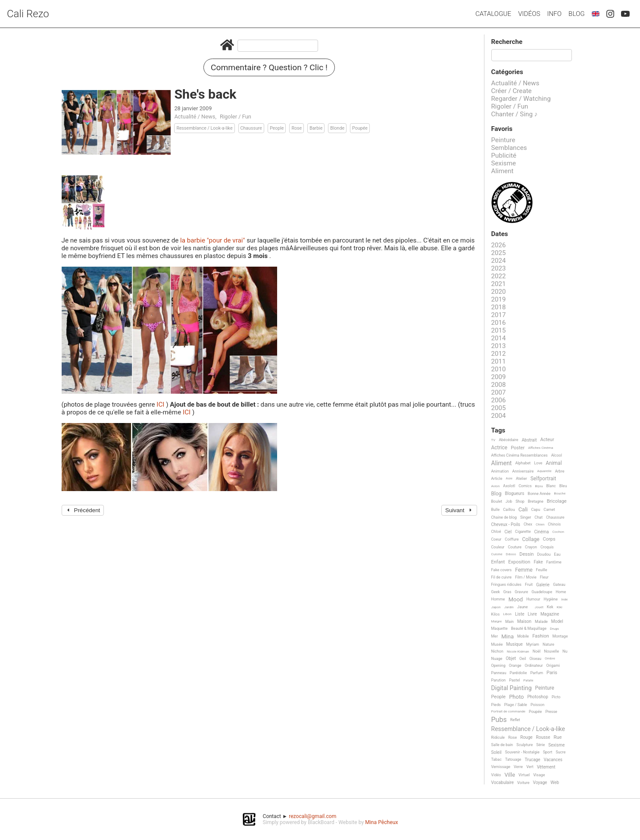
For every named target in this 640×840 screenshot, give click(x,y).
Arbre (560, 471)
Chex (528, 524)
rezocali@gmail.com (312, 816)
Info (554, 14)
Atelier (521, 479)
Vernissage (501, 767)
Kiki (560, 607)
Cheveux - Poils (506, 524)
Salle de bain (502, 745)
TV (493, 440)
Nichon (497, 651)
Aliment (503, 171)
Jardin (509, 607)
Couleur (498, 547)
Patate (528, 680)
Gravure (521, 592)
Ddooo (511, 554)
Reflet (515, 720)
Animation (500, 471)
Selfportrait (543, 479)
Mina (507, 637)
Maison (524, 621)
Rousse (543, 737)
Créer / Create (512, 91)
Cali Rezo (28, 14)
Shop (520, 501)
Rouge (526, 737)
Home (561, 592)
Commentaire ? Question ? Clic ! (269, 67)
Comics (525, 486)
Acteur (547, 440)
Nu (565, 651)
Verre (518, 767)
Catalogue (493, 14)
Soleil (496, 752)
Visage (539, 775)
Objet (511, 658)
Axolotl (509, 486)
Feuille (542, 570)
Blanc (551, 486)
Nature (548, 644)
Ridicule (498, 737)
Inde (564, 599)
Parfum (537, 673)
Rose (297, 128)
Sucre (560, 752)
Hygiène (551, 599)
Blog (577, 14)
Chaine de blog (504, 517)
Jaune (523, 607)
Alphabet (523, 463)
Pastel (514, 680)
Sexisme (504, 163)
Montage (560, 636)
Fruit (529, 585)
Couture (515, 547)
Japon (496, 607)
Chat (539, 517)
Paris (552, 673)
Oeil (523, 659)
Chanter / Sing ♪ (515, 114)
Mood (516, 600)
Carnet (549, 510)
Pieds (496, 705)
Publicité (504, 156)
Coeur (496, 539)
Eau (557, 554)
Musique (515, 644)
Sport (548, 752)
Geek (496, 592)
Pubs (499, 720)
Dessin (526, 554)
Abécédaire (508, 440)
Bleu (563, 486)
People (277, 128)
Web (555, 782)
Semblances (509, 148)
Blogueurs (514, 493)
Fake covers (502, 570)
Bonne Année (539, 494)
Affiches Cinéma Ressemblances (520, 455)
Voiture (523, 783)
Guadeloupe (542, 592)
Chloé (496, 532)
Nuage (497, 659)
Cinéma (542, 532)
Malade (541, 622)
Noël (537, 651)
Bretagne (536, 501)
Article (497, 479)
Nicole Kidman (518, 652)
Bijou (539, 486)
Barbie (316, 128)
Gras (507, 592)
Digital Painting (512, 688)
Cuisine (497, 554)
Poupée (360, 128)
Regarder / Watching (521, 99)
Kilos (496, 614)
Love (538, 463)
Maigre (497, 621)
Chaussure (251, 128)
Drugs (554, 629)
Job (509, 501)
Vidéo (496, 775)
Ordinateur (534, 666)
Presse (551, 712)
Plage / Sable (516, 705)
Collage (531, 540)
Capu (536, 510)
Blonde (337, 128)
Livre (532, 614)
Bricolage (557, 501)
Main (509, 622)
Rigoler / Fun (236, 117)
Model (557, 621)
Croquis (547, 547)
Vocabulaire (503, 782)
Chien (540, 524)
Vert (530, 767)
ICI (161, 404)
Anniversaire (523, 471)
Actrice (500, 448)
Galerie (543, 585)
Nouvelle (551, 651)
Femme (524, 570)
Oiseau (535, 659)
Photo (516, 697)
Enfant (498, 562)
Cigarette (523, 532)
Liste (520, 614)
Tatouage (513, 759)
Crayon (531, 547)
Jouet (539, 607)
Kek (550, 607)
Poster (518, 448)
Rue (558, 737)
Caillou (509, 510)
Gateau (559, 585)
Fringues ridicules (507, 585)
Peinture (503, 140)
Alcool (557, 455)
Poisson (537, 705)
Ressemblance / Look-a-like (204, 128)
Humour (533, 599)
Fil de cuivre (502, 577)
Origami (553, 666)
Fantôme (554, 562)
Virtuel (524, 775)
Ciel (508, 532)
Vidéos (529, 14)
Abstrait (529, 440)
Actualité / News (195, 117)
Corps (549, 539)
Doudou (544, 554)
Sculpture (524, 745)
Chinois (554, 524)
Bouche (560, 493)
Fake (538, 562)
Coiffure (512, 539)
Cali (523, 510)
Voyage (540, 782)
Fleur (544, 577)
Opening (498, 666)
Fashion (541, 636)
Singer (526, 517)
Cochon (558, 532)
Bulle (496, 510)
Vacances (553, 760)
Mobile (523, 636)
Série (540, 745)
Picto (556, 697)
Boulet (497, 501)
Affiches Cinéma (540, 448)
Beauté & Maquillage (529, 628)
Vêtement (546, 767)
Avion (496, 486)
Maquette (500, 628)
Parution (499, 680)
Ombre (550, 658)
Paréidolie (518, 673)
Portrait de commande (509, 711)
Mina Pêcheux (381, 822)
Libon (507, 614)
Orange (515, 666)
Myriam (533, 644)
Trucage (532, 760)
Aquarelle (544, 471)
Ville (510, 775)
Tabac (496, 759)
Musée (497, 644)
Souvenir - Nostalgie (522, 752)
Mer (495, 636)
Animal (554, 463)
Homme (498, 599)
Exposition (519, 562)
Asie (509, 478)
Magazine (550, 614)
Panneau (499, 673)
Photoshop (538, 697)
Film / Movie (526, 577)
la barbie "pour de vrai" (213, 240)
